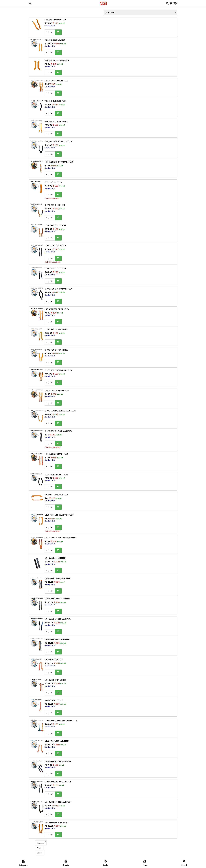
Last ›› (40, 853)
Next (39, 848)
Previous (41, 843)
